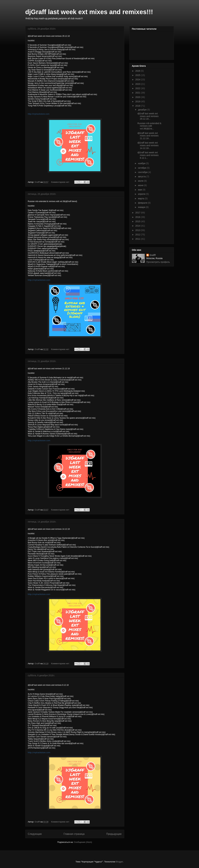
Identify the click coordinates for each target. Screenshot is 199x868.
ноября (142, 163)
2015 (138, 221)
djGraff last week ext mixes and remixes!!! (89, 12)
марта (141, 198)
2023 (138, 84)
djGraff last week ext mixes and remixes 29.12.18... (148, 116)
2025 (138, 75)
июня (141, 185)
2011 (138, 239)
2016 (138, 217)
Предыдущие (114, 834)
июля (141, 181)
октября (142, 168)
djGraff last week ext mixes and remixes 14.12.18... (148, 145)
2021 (138, 93)
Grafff (153, 255)
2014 (138, 226)
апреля (142, 194)
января (142, 207)
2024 (138, 80)
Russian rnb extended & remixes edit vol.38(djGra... (149, 126)
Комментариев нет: (61, 182)
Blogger (119, 862)
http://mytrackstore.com (39, 114)
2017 (138, 213)
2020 (138, 97)
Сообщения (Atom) (83, 842)
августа (142, 177)
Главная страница (74, 834)
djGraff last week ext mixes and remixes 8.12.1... (148, 155)
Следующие (35, 834)
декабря (143, 110)
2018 (138, 106)
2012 (138, 235)
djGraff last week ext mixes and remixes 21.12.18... (148, 136)
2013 (138, 230)
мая (140, 190)
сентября (143, 172)
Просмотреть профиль (158, 262)
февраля (143, 203)
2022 (138, 88)
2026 (138, 71)
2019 (138, 101)
